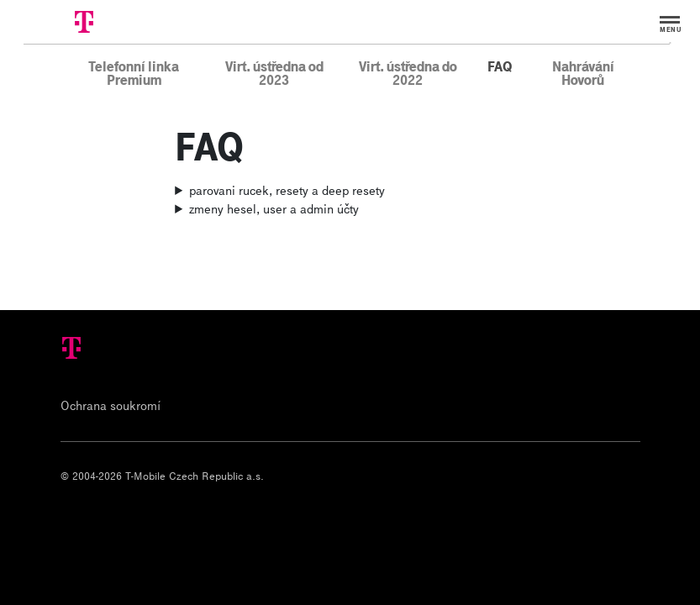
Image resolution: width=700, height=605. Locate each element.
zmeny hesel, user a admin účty (274, 208)
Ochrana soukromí (111, 405)
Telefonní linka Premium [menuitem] (134, 72)
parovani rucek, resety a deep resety (287, 190)
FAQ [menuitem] (500, 66)
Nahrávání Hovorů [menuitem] (583, 72)
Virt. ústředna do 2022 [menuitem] (408, 72)
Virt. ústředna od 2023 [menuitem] (274, 72)
